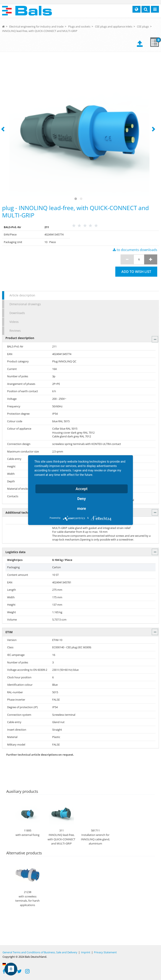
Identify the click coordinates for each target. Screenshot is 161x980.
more (82, 508)
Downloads (17, 313)
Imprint (86, 952)
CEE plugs (143, 26)
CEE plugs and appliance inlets (114, 26)
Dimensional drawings (25, 304)
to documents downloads (135, 250)
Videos (14, 322)
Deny (82, 499)
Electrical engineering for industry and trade (36, 26)
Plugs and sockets (79, 26)
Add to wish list (136, 272)
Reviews (15, 331)
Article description (22, 295)
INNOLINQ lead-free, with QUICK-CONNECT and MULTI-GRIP (40, 31)
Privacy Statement (105, 952)
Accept (82, 489)
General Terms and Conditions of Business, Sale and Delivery (40, 952)
